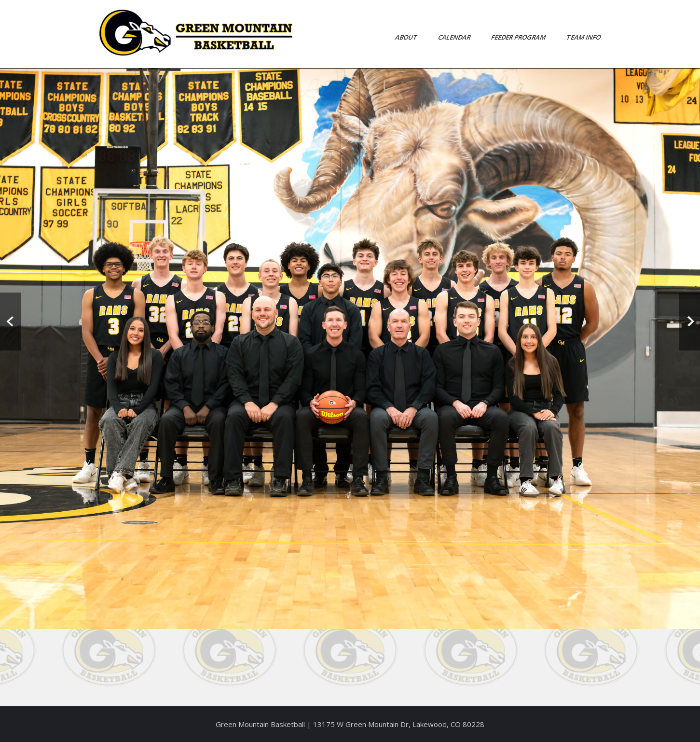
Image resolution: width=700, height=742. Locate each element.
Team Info (584, 37)
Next (690, 322)
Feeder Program (519, 37)
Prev (10, 322)
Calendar (454, 37)
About (406, 37)
